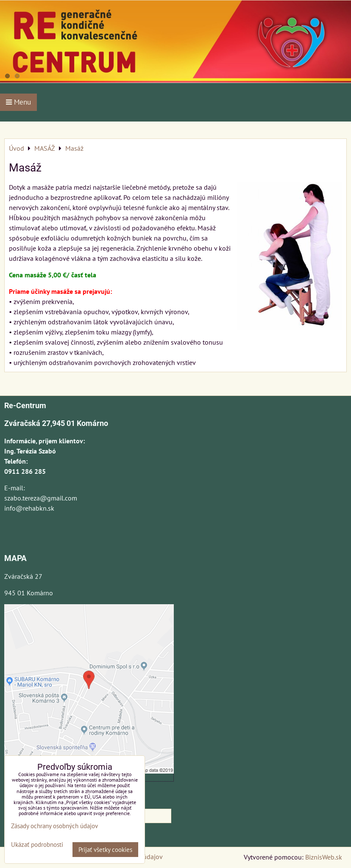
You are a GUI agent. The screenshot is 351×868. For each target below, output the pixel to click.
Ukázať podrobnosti (37, 845)
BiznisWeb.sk (324, 857)
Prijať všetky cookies (105, 850)
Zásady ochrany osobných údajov (54, 826)
